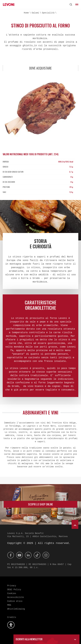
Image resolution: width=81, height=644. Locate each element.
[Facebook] (11, 555)
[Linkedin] (28, 555)
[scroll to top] (75, 524)
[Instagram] (46, 555)
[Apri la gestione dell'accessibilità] (11, 625)
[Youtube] (19, 555)
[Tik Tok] (37, 555)
